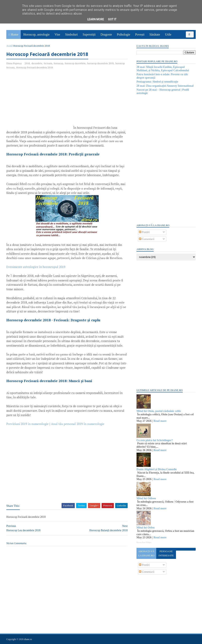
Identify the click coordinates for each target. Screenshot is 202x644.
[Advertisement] (39, 101)
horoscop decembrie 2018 (100, 63)
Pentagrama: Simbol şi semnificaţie (157, 82)
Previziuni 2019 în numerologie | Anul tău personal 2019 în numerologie (55, 424)
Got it (112, 19)
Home (14, 34)
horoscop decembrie (75, 63)
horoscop (58, 63)
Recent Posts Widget (144, 542)
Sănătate (155, 34)
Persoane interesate (166, 553)
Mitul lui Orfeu (146, 528)
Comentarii (147, 239)
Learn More (96, 19)
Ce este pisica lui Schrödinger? (155, 440)
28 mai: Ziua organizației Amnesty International (165, 86)
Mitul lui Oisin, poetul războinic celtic (159, 411)
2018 (27, 63)
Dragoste (106, 34)
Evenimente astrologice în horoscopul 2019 (36, 267)
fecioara (48, 63)
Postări (144, 232)
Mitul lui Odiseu (146, 498)
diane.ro (28, 639)
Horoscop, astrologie (36, 34)
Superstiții (89, 34)
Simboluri (71, 34)
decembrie (37, 63)
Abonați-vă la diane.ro (146, 553)
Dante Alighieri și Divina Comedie (157, 469)
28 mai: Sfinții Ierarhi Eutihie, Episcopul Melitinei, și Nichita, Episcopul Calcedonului (163, 69)
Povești (140, 34)
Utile (168, 34)
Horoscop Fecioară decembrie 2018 (34, 67)
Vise (57, 34)
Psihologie (123, 34)
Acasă (9, 46)
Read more (160, 421)
